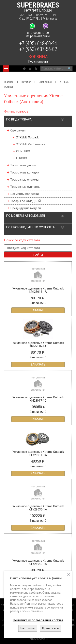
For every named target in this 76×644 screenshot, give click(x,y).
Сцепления (45, 82)
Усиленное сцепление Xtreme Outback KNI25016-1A (38, 345)
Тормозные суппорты (25, 187)
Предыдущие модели (26, 208)
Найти (38, 255)
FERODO (30, 15)
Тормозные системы (25, 180)
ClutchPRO (25, 19)
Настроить (28, 628)
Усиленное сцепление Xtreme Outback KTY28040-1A (38, 562)
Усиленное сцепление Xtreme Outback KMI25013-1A (38, 290)
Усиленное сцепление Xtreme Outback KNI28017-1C (38, 399)
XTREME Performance (45, 19)
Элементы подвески (25, 194)
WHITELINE (51, 15)
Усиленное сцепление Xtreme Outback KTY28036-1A (38, 508)
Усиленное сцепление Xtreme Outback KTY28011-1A (38, 453)
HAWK (40, 15)
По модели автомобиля (25, 216)
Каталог (26, 82)
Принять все (50, 628)
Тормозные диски (23, 165)
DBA (22, 15)
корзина (38, 57)
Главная (9, 82)
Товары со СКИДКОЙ (26, 201)
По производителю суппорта (30, 227)
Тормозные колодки (25, 172)
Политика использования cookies (38, 620)
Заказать (38, 310)
